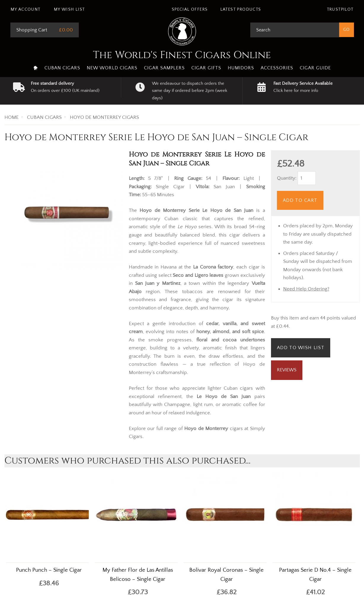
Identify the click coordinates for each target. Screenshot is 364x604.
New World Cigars (112, 68)
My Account (26, 9)
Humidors (241, 68)
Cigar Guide (315, 68)
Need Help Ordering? (306, 289)
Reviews (287, 370)
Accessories (277, 68)
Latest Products (241, 9)
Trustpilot (340, 9)
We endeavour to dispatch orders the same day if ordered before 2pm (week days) (190, 91)
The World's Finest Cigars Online (182, 55)
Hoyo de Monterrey (206, 429)
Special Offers (190, 9)
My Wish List (69, 9)
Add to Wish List (301, 348)
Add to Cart (300, 200)
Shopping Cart (32, 30)
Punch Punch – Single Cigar (49, 570)
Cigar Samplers (164, 68)
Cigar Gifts (206, 68)
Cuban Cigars (62, 68)
